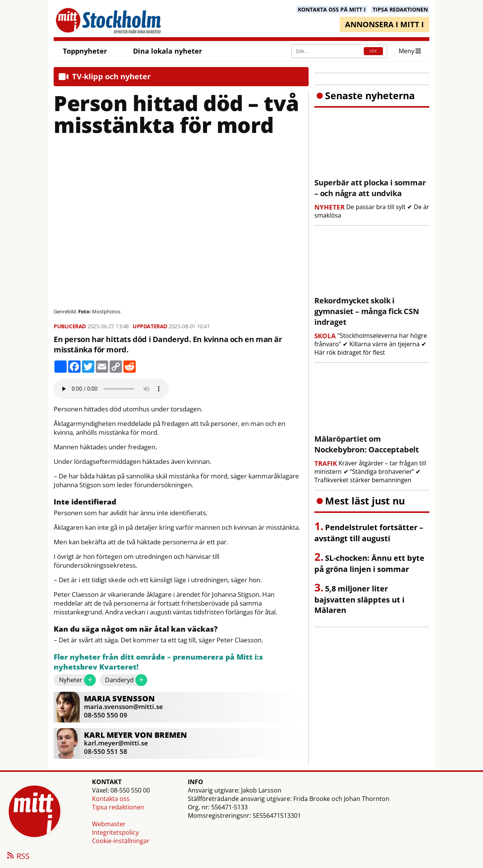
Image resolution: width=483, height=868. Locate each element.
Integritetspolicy (115, 832)
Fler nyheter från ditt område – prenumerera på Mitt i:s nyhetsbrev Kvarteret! (158, 662)
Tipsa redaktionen (118, 807)
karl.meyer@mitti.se (116, 743)
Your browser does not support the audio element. (111, 389)
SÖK (373, 51)
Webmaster (109, 824)
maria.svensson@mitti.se (123, 707)
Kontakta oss (111, 799)
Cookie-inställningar (121, 841)
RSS (18, 857)
